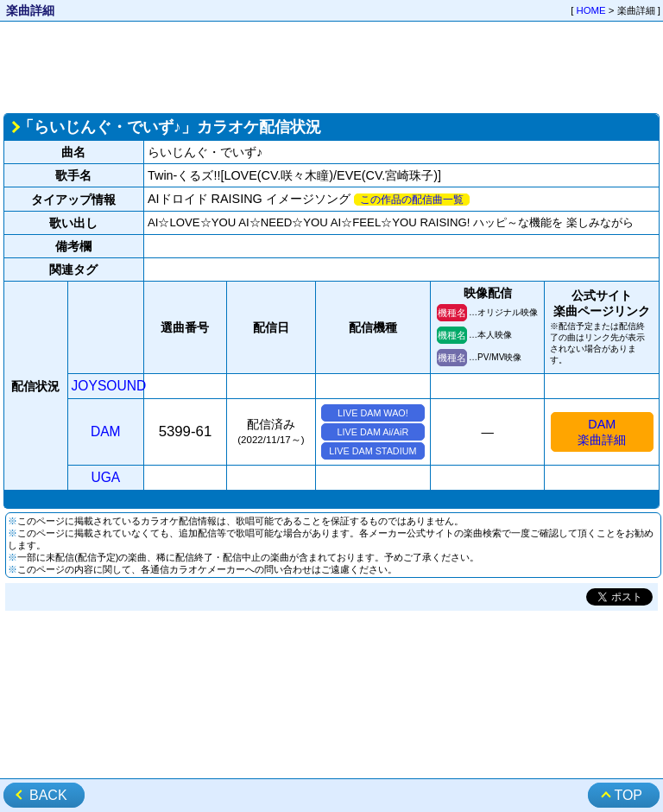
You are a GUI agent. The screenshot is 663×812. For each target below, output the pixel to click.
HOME (591, 10)
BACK (48, 795)
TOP (628, 795)
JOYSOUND (109, 386)
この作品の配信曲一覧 (412, 200)
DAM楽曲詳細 (602, 432)
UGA (105, 477)
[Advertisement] (331, 66)
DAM (106, 431)
